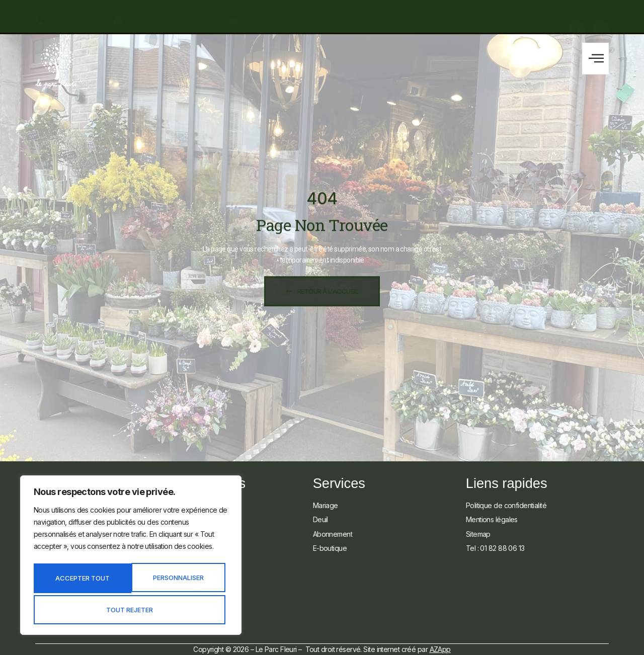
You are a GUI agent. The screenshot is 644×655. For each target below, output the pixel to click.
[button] (595, 59)
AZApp (440, 649)
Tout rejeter (178, 580)
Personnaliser (81, 580)
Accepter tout (131, 610)
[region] (131, 558)
